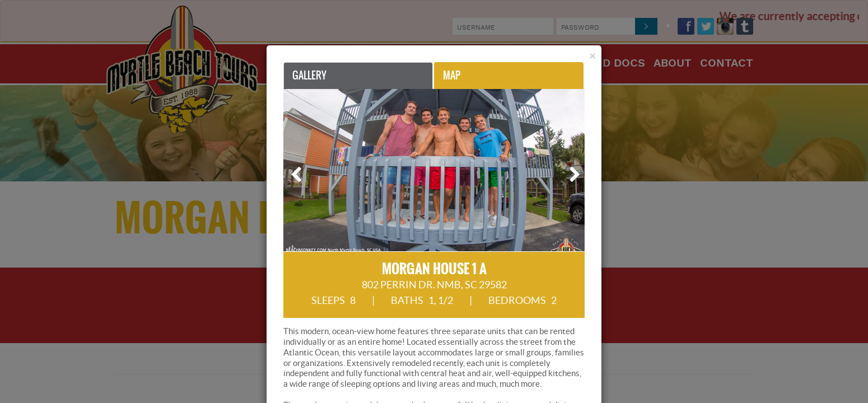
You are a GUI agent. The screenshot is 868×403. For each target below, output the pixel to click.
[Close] (592, 56)
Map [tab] (452, 75)
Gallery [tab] (309, 75)
